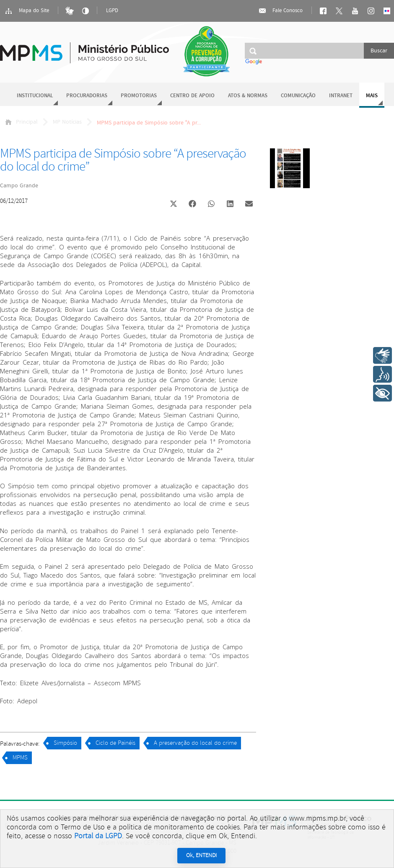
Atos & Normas (248, 96)
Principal (21, 122)
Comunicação (298, 96)
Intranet (341, 96)
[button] (173, 205)
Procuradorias (87, 96)
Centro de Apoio (192, 96)
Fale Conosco (280, 11)
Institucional (35, 96)
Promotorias (139, 96)
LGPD (112, 11)
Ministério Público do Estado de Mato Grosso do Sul (84, 48)
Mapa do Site (27, 11)
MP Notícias (67, 122)
